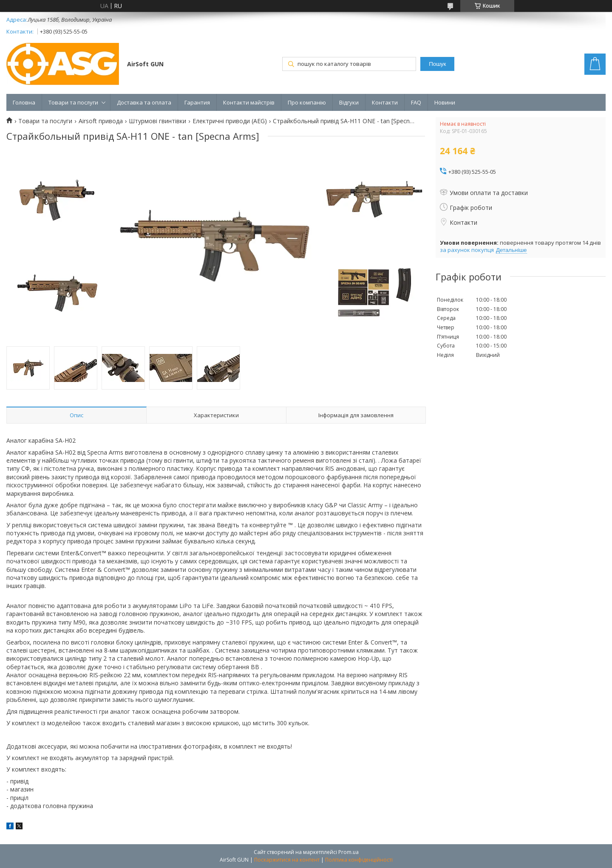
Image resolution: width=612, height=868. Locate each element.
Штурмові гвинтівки (157, 121)
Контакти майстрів (249, 102)
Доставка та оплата (144, 102)
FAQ (416, 102)
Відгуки (349, 102)
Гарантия (197, 102)
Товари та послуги (73, 102)
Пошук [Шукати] (437, 64)
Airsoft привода (101, 121)
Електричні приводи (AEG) (230, 121)
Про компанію (307, 102)
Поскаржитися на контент (287, 860)
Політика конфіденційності (359, 860)
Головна (24, 102)
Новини (445, 102)
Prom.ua (348, 852)
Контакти (385, 102)
